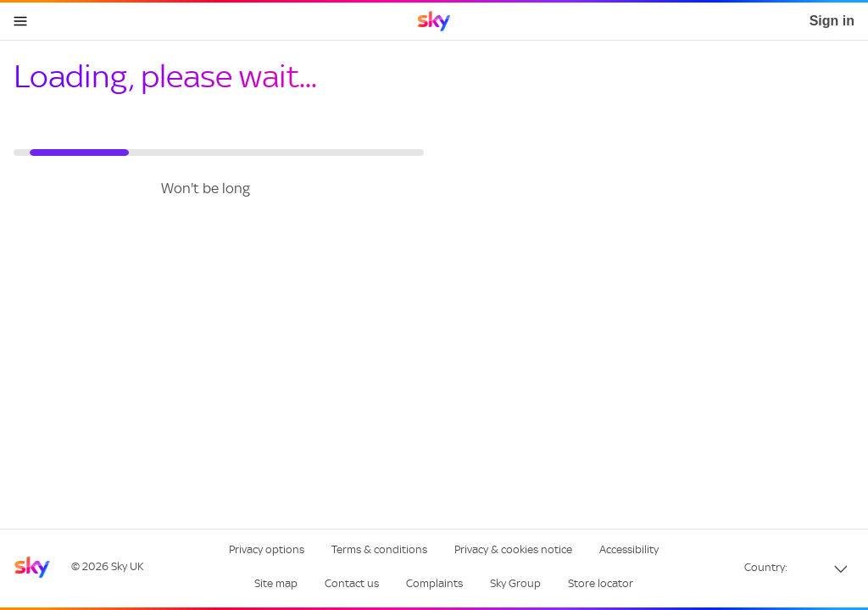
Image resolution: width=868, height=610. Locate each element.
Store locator (601, 583)
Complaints (434, 583)
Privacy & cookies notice (513, 549)
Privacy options (267, 549)
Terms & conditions (379, 549)
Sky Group (515, 583)
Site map (276, 583)
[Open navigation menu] (20, 21)
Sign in (832, 21)
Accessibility (629, 549)
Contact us (352, 583)
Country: (766, 567)
